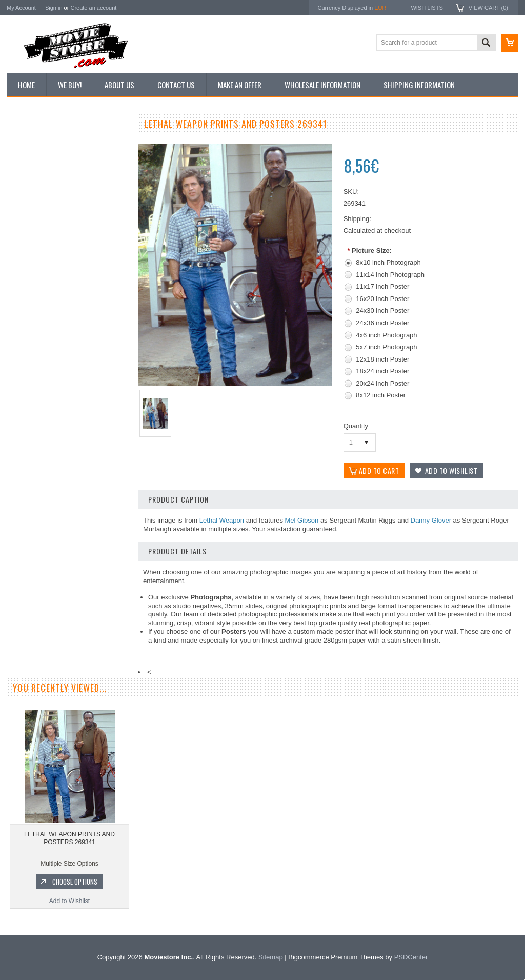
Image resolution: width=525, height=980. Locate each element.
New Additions (32, 143)
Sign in (54, 8)
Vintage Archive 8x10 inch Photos (58, 161)
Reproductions (32, 213)
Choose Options (73, 549)
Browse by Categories (42, 195)
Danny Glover (431, 520)
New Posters (30, 230)
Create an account (93, 8)
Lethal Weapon (222, 520)
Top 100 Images (34, 178)
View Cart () (488, 8)
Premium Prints (33, 247)
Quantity (356, 426)
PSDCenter (411, 957)
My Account (21, 8)
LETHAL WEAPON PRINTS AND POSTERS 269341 (69, 838)
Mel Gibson (302, 520)
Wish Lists (427, 8)
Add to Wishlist (68, 568)
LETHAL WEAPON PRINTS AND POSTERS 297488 (68, 506)
